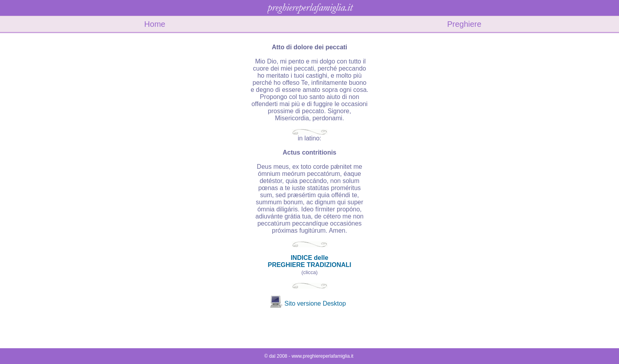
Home (155, 24)
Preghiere (464, 24)
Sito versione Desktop (315, 303)
